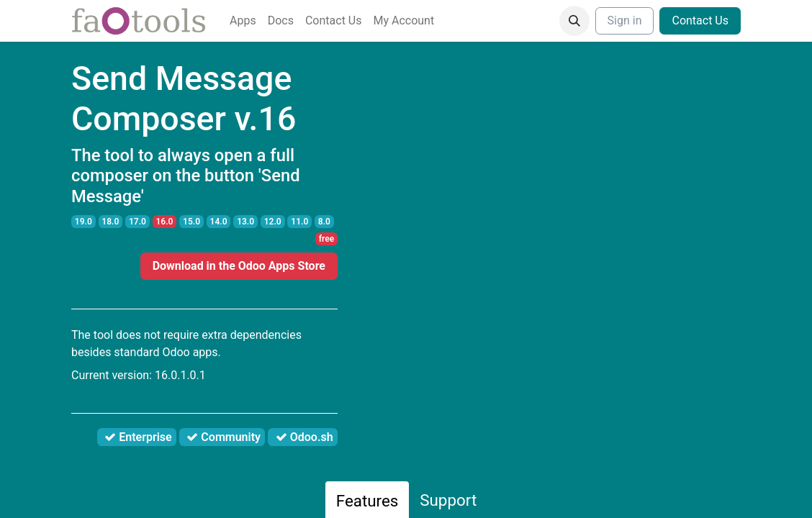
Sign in (625, 21)
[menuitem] (243, 21)
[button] (574, 21)
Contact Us (700, 21)
